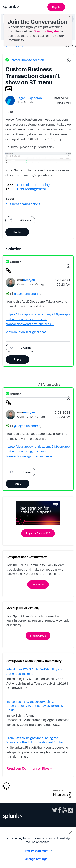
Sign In (56, 7)
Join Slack (38, 584)
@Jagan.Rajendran (27, 294)
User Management (32, 189)
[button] (68, 61)
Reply (17, 232)
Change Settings (36, 859)
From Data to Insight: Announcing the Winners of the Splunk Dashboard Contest (36, 740)
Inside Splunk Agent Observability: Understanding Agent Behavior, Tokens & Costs (35, 706)
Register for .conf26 (38, 533)
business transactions (23, 204)
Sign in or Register (46, 31)
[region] (38, 847)
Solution (15, 262)
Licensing (42, 185)
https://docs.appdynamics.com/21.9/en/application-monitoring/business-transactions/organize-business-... (38, 319)
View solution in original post (26, 332)
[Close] (70, 833)
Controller (25, 185)
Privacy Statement (36, 851)
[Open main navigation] (71, 6)
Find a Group (38, 636)
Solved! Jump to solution (27, 60)
